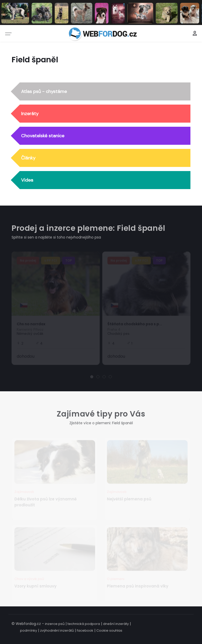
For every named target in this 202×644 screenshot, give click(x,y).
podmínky (29, 630)
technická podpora (84, 624)
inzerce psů (55, 624)
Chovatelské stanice (43, 136)
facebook (85, 630)
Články (28, 158)
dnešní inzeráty (116, 624)
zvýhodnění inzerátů (57, 630)
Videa (27, 180)
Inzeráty (30, 114)
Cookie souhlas (109, 630)
